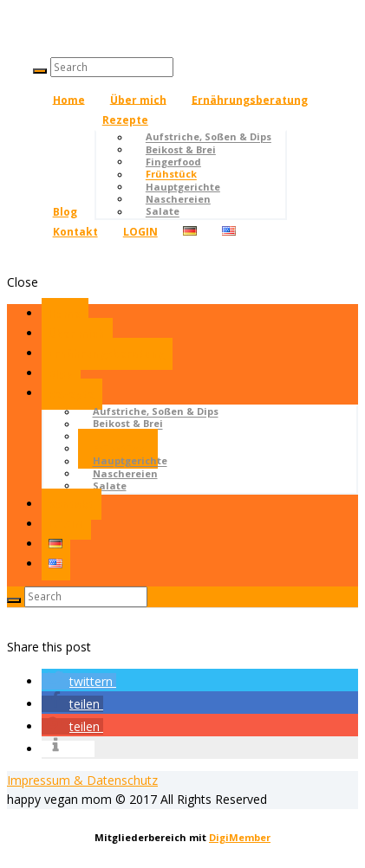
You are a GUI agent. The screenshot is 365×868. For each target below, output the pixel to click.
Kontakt (75, 232)
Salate (163, 212)
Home (69, 99)
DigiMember (240, 837)
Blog (65, 212)
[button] (79, 681)
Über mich (138, 99)
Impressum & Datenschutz (82, 780)
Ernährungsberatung (250, 99)
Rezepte (125, 120)
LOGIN (140, 232)
